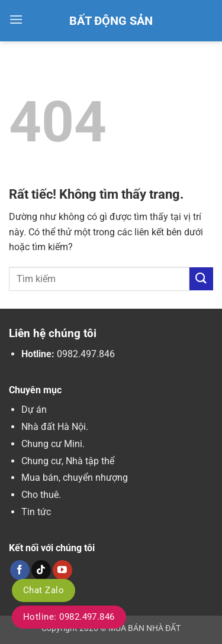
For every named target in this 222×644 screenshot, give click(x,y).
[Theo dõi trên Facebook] (20, 570)
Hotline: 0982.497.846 (69, 617)
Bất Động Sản (111, 21)
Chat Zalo (44, 590)
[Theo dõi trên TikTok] (41, 570)
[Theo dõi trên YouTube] (62, 570)
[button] (16, 19)
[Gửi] (201, 279)
